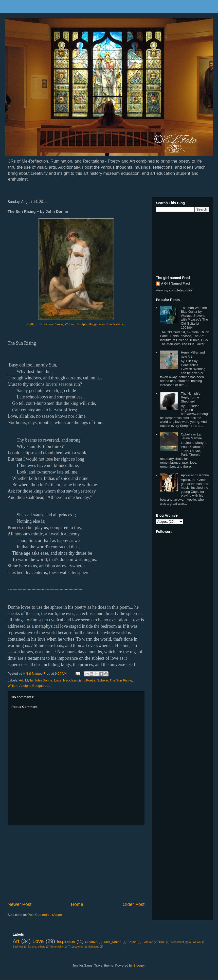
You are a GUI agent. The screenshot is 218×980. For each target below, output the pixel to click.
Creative (91, 942)
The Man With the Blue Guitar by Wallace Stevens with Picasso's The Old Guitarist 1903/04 (194, 318)
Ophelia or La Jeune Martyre (191, 436)
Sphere (102, 680)
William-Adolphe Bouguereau (29, 686)
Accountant (177, 942)
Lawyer (79, 947)
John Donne (43, 680)
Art (21, 680)
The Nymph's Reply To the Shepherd (190, 397)
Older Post (134, 904)
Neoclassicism (74, 680)
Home (77, 904)
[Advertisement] (76, 863)
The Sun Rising (121, 680)
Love (58, 680)
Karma (132, 942)
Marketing (94, 947)
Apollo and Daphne (195, 475)
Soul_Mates (113, 942)
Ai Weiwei (195, 942)
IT (69, 947)
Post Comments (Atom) (45, 915)
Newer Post (20, 904)
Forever (148, 942)
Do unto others (37, 947)
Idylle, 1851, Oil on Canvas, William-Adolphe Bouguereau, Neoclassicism (76, 324)
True (162, 942)
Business (18, 947)
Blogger (139, 965)
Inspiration (66, 942)
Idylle (29, 680)
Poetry (91, 680)
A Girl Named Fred (175, 283)
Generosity (56, 947)
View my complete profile (174, 290)
